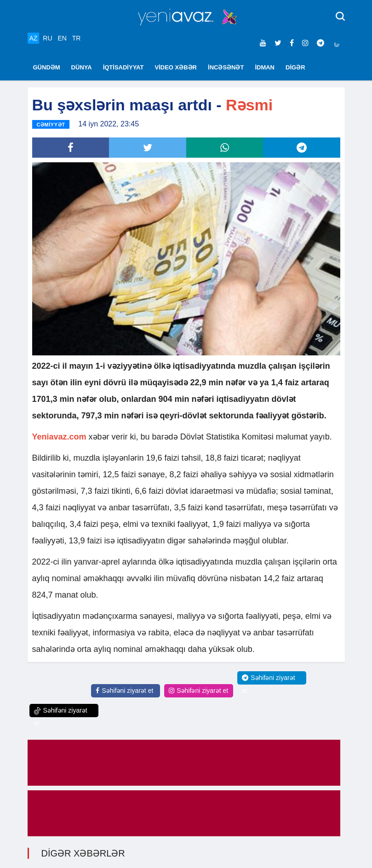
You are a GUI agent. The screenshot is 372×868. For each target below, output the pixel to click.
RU (47, 38)
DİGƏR (295, 67)
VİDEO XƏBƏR (176, 67)
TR (77, 38)
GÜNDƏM (47, 67)
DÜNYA (82, 67)
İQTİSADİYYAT (123, 67)
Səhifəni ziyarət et (124, 691)
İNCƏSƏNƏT (226, 67)
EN (62, 38)
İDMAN (265, 67)
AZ (34, 38)
